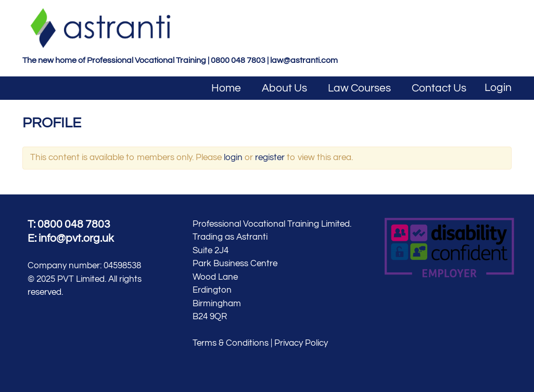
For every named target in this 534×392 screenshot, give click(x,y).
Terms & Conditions (231, 343)
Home (226, 88)
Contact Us (439, 88)
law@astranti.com (304, 60)
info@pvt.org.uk (76, 238)
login (233, 158)
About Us (284, 88)
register (270, 158)
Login (498, 88)
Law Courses (359, 88)
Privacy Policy (301, 343)
